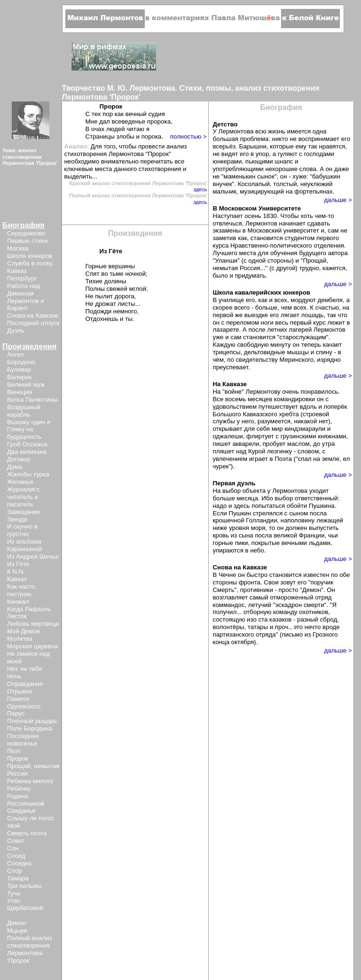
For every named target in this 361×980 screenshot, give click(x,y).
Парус (16, 713)
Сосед (16, 856)
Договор (19, 459)
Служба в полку (30, 263)
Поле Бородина (30, 728)
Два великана (27, 452)
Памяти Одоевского (24, 703)
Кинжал (18, 602)
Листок (17, 616)
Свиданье (21, 811)
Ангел (15, 354)
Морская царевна (32, 646)
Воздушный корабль (24, 411)
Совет (16, 841)
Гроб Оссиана (27, 444)
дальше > (338, 200)
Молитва (20, 639)
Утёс (14, 901)
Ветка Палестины (32, 400)
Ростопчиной (26, 804)
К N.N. (16, 572)
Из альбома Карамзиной (24, 545)
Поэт (14, 751)
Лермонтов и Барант (26, 305)
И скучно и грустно (22, 530)
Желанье (20, 482)
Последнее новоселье (23, 740)
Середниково (26, 233)
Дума (15, 467)
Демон (16, 923)
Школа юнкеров (30, 256)
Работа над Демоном (24, 290)
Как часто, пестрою (22, 590)
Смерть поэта (27, 833)
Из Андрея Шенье (33, 556)
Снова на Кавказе (33, 315)
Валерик (19, 377)
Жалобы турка (28, 474)
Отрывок (20, 691)
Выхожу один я (29, 422)
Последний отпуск (33, 323)
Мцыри (17, 930)
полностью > (188, 136)
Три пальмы (24, 886)
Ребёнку (19, 789)
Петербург (22, 278)
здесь (200, 189)
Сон (13, 848)
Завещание (24, 512)
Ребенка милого (30, 781)
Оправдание (25, 684)
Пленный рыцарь (32, 721)
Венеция (20, 392)
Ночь (14, 676)
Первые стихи (27, 241)
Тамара (18, 878)
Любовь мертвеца (33, 624)
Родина (18, 796)
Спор (15, 871)
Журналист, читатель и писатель (24, 497)
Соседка (19, 863)
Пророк (18, 758)
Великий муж (26, 385)
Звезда (17, 519)
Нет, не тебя (25, 669)
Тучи (14, 893)
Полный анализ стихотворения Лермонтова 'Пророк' (30, 949)
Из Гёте (18, 564)
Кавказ (17, 271)
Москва (18, 248)
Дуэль (16, 331)
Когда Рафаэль (29, 609)
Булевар (19, 369)
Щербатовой (25, 908)
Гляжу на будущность (24, 433)
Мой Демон (24, 631)
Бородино (21, 362)
